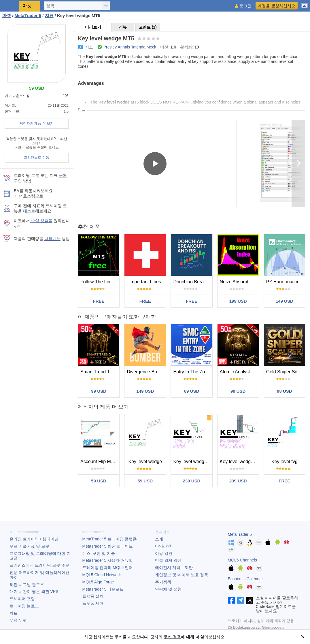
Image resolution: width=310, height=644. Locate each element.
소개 (159, 539)
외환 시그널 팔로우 (27, 585)
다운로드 (103, 589)
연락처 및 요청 (168, 589)
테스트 (29, 211)
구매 (63, 175)
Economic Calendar (245, 579)
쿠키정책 (163, 582)
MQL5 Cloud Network (102, 575)
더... (82, 109)
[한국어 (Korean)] (305, 3)
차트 (14, 613)
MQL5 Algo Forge (98, 582)
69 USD (192, 391)
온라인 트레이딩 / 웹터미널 (34, 539)
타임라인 (163, 546)
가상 (18, 196)
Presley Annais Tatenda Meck (130, 47)
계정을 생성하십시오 (277, 6)
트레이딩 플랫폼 (110, 539)
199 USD (238, 301)
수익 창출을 (41, 221)
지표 (89, 47)
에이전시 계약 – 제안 (174, 568)
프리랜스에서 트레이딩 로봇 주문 (39, 565)
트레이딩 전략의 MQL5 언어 (108, 568)
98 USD (285, 391)
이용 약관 (164, 553)
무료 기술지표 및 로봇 (29, 546)
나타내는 (52, 239)
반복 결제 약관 (168, 560)
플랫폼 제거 (93, 603)
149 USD (285, 301)
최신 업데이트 (108, 546)
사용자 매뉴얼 (108, 560)
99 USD (99, 391)
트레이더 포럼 (22, 599)
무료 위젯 (18, 620)
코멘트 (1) (148, 27)
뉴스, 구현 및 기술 (99, 553)
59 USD (99, 481)
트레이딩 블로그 (24, 606)
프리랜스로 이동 (36, 158)
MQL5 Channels (242, 560)
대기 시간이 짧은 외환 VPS (34, 591)
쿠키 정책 (172, 637)
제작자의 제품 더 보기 (37, 123)
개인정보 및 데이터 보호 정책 (182, 575)
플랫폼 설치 (93, 596)
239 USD (192, 481)
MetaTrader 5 (240, 534)
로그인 (245, 6)
